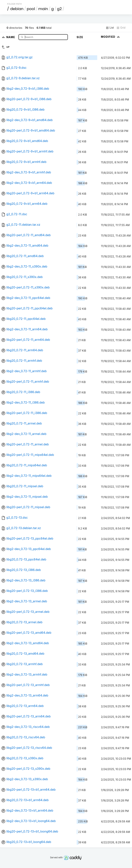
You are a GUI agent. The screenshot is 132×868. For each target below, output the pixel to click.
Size (80, 37)
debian (17, 9)
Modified (111, 37)
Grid (121, 28)
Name (11, 37)
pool (31, 9)
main (43, 9)
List (110, 28)
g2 (59, 9)
